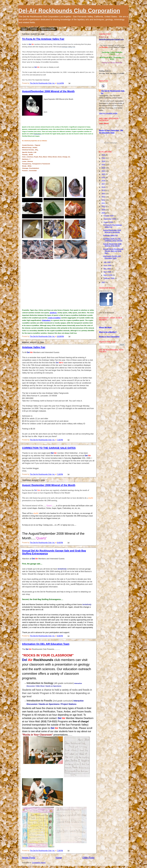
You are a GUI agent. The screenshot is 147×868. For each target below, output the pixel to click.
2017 (104, 184)
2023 (104, 165)
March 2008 (108, 275)
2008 (104, 213)
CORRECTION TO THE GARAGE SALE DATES (49, 448)
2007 (104, 282)
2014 (104, 194)
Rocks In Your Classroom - (110, 130)
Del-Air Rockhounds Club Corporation (69, 11)
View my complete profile (108, 113)
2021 (104, 171)
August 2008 (108, 222)
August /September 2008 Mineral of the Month (49, 485)
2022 (104, 168)
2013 (104, 197)
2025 (104, 158)
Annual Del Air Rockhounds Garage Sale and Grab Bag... (113, 251)
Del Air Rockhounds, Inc (105, 291)
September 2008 (110, 219)
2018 (104, 181)
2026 (104, 155)
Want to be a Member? (108, 332)
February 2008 (109, 278)
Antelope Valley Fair (34, 347)
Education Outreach (48, 29)
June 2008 (108, 265)
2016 (104, 187)
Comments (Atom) (39, 863)
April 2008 (107, 272)
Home (25, 29)
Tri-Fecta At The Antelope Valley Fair (43, 39)
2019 (104, 177)
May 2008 (107, 269)
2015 (104, 190)
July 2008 (107, 262)
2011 (104, 203)
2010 (104, 206)
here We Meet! (106, 327)
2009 (104, 210)
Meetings (34, 29)
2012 (104, 200)
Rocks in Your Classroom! (109, 337)
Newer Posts (29, 857)
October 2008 (109, 216)
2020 (104, 174)
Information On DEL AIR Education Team (46, 644)
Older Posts (88, 857)
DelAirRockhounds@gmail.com (111, 39)
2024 (104, 161)
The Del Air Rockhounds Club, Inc (113, 92)
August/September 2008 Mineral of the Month (48, 91)
